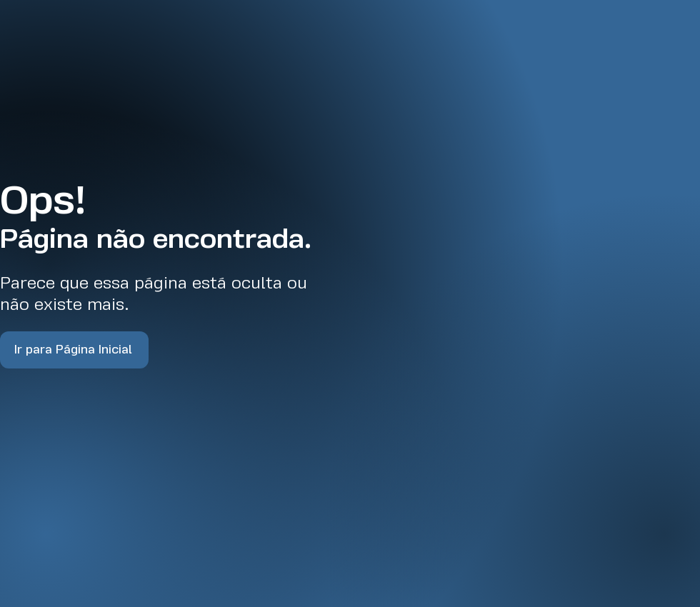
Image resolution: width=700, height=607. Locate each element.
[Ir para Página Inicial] (74, 350)
